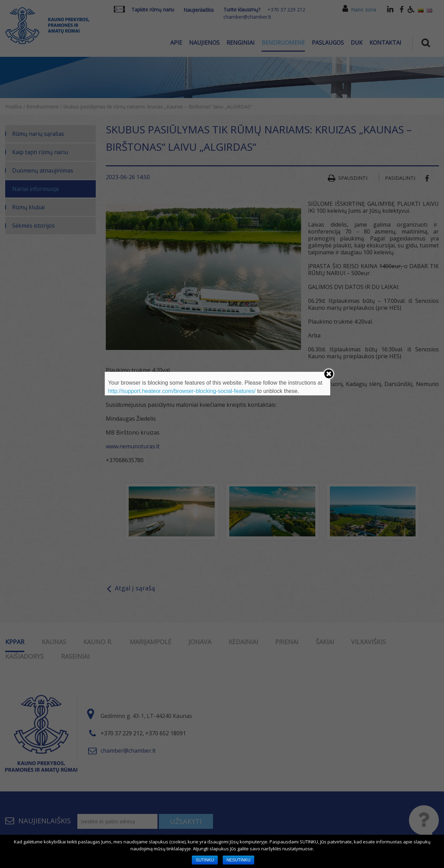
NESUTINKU (238, 860)
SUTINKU (205, 860)
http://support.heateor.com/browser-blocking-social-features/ (182, 391)
